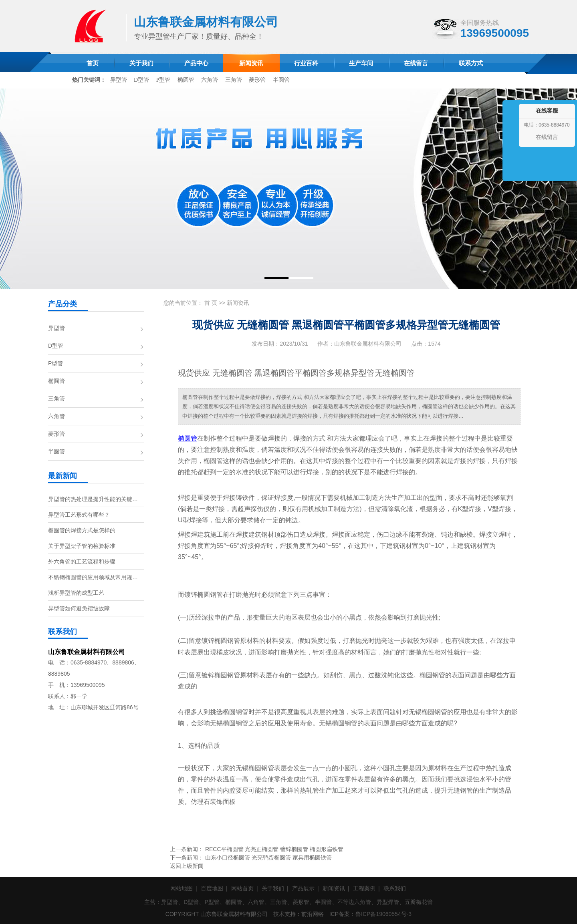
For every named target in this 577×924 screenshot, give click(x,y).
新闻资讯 (238, 303)
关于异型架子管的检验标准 (82, 546)
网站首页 (242, 888)
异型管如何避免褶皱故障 (79, 608)
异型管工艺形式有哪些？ (79, 515)
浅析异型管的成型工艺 (76, 593)
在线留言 (547, 137)
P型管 (163, 80)
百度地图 (212, 888)
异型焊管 (388, 902)
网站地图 (182, 888)
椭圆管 (186, 80)
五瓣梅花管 (419, 902)
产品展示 (303, 888)
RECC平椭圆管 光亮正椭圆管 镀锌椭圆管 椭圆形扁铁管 (274, 849)
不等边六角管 (354, 902)
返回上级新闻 (187, 866)
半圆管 (281, 80)
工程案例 (364, 888)
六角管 (210, 80)
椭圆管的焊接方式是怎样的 (82, 530)
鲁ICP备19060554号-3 (383, 914)
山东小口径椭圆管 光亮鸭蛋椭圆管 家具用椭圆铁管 (268, 858)
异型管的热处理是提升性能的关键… (93, 499)
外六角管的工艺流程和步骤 (82, 562)
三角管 (234, 80)
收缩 (510, 149)
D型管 (141, 80)
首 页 (211, 303)
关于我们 (273, 888)
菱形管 (257, 80)
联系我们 (395, 888)
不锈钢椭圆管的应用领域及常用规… (93, 577)
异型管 (119, 80)
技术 (279, 914)
